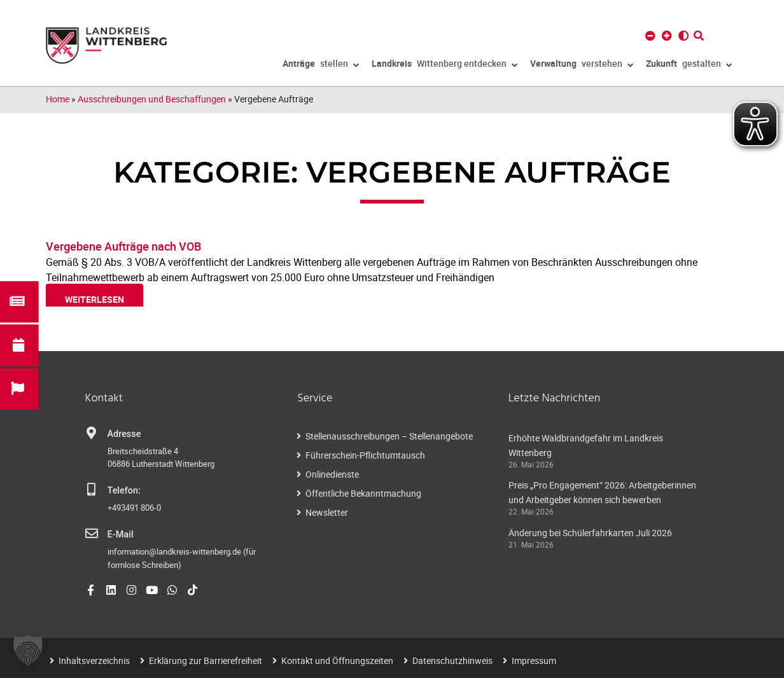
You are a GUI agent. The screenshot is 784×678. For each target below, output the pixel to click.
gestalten (689, 66)
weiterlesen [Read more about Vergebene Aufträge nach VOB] (94, 299)
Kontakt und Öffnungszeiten (337, 660)
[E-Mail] (92, 534)
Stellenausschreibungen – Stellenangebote (389, 436)
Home (58, 99)
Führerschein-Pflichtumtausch (365, 455)
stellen (321, 66)
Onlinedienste (332, 474)
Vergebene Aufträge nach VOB (123, 246)
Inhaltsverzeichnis (94, 660)
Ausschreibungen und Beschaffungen (152, 99)
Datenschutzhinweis (452, 660)
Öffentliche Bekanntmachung (363, 493)
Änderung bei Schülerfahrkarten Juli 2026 (590, 533)
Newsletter (327, 512)
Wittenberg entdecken (444, 66)
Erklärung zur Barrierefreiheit (206, 660)
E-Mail (121, 535)
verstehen (582, 66)
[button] (28, 650)
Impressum (534, 660)
